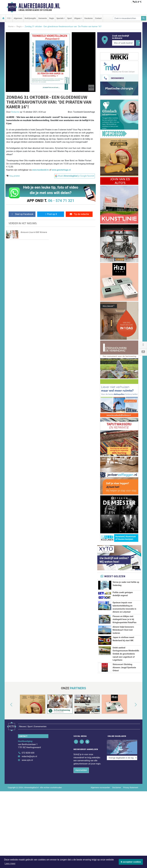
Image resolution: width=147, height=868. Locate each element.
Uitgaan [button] (77, 18)
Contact (98, 18)
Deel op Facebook (22, 214)
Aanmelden (81, 766)
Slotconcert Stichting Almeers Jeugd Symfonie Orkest (124, 668)
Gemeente (43, 18)
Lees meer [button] (10, 863)
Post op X (51, 214)
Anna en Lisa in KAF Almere (34, 232)
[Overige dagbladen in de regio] (122, 743)
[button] (8, 705)
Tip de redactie (79, 214)
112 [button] (8, 18)
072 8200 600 (28, 749)
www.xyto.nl (27, 756)
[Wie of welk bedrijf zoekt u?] (123, 43)
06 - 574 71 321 (61, 201)
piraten (17, 176)
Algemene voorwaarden (100, 784)
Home (11, 27)
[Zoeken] (144, 18)
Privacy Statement (131, 784)
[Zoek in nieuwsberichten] (127, 18)
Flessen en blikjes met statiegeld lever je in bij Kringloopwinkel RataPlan (124, 619)
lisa (11, 176)
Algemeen (18, 18)
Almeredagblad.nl (39, 6)
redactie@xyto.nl (29, 753)
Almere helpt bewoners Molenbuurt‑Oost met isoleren (123, 630)
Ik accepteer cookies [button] (131, 862)
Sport (69, 18)
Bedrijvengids (30, 18)
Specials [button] (60, 18)
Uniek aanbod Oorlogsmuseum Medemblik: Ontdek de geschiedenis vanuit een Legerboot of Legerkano (126, 654)
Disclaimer (117, 784)
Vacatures (89, 18)
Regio (52, 18)
